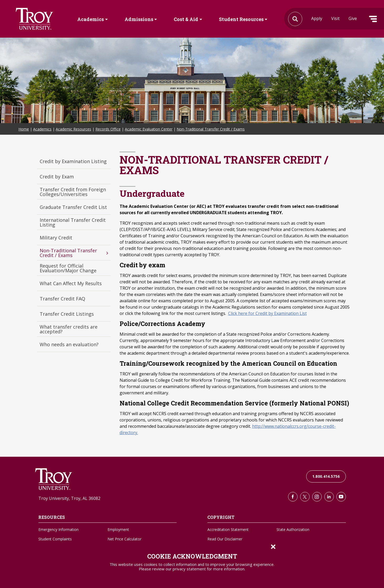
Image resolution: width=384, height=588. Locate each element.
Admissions (139, 19)
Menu (373, 19)
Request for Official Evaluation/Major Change (68, 268)
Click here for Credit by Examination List (267, 313)
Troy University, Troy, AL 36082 (69, 498)
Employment (118, 529)
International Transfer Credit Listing (73, 222)
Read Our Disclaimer (225, 539)
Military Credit (56, 238)
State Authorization (293, 529)
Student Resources (241, 19)
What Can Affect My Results (71, 283)
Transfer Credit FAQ (62, 299)
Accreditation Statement (228, 529)
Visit (335, 18)
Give (353, 18)
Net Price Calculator (124, 539)
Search (34, 19)
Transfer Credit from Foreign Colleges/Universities (73, 192)
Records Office (108, 129)
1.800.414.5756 (326, 476)
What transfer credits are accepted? (69, 329)
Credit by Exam (57, 177)
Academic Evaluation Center (149, 129)
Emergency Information (58, 529)
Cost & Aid (186, 19)
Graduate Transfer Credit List (73, 207)
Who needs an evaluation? (69, 344)
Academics (91, 19)
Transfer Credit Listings (67, 314)
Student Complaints (55, 539)
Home (24, 129)
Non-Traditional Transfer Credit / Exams (211, 129)
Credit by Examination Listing (73, 161)
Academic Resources (73, 129)
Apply (317, 18)
